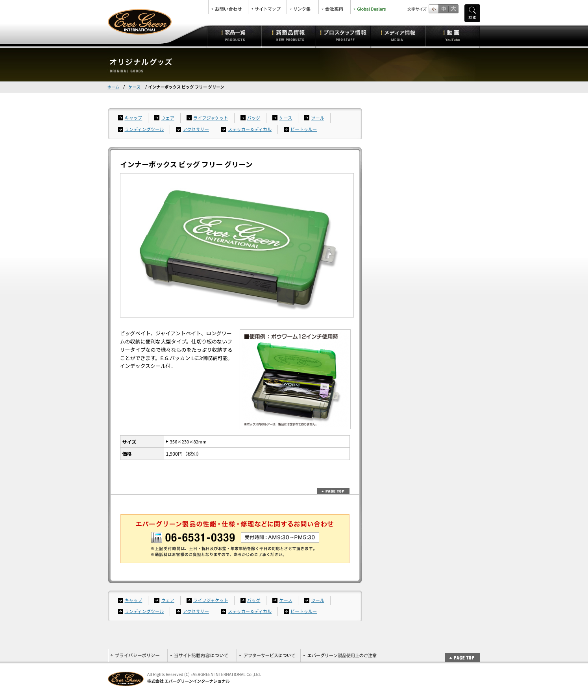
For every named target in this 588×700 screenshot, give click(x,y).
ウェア (168, 118)
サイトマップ (267, 7)
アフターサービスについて (268, 655)
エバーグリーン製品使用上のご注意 (340, 655)
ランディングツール (144, 129)
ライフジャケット (211, 118)
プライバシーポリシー (138, 655)
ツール (318, 118)
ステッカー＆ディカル (250, 129)
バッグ (254, 118)
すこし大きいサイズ (443, 9)
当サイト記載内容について (202, 655)
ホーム (114, 87)
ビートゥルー (304, 129)
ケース (135, 87)
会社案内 (335, 7)
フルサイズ (453, 9)
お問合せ (228, 7)
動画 (453, 35)
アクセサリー (196, 129)
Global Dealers (370, 7)
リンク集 (303, 7)
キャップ (134, 118)
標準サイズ (434, 9)
